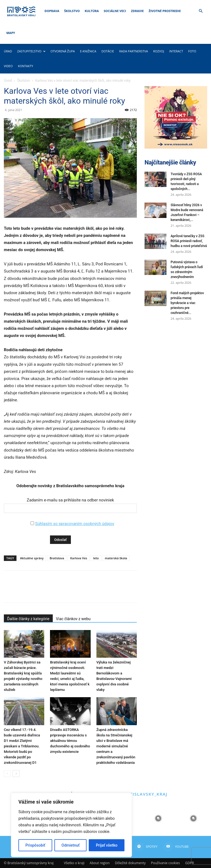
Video (8, 66)
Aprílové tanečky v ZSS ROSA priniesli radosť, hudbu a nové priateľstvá (189, 241)
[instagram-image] (158, 818)
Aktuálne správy (32, 558)
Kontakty (26, 66)
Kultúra (92, 11)
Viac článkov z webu (73, 619)
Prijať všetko (107, 845)
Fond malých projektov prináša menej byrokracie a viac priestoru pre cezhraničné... (187, 303)
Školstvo (72, 11)
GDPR (190, 863)
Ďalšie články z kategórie (28, 619)
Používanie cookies (165, 863)
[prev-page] (7, 774)
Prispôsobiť (35, 845)
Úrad (8, 51)
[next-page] (16, 774)
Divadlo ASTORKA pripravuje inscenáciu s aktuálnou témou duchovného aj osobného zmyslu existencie (70, 741)
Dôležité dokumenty (130, 863)
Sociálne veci (115, 11)
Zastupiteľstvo (31, 51)
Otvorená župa (63, 51)
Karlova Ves (79, 558)
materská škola (116, 558)
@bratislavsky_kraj (142, 794)
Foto (192, 51)
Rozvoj (159, 51)
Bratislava (57, 558)
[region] (71, 825)
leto (96, 558)
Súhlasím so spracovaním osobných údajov (75, 524)
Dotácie (108, 51)
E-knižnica (88, 51)
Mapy (11, 33)
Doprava (52, 11)
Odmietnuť (71, 845)
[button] (201, 11)
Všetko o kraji (74, 863)
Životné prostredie (165, 11)
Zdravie (137, 11)
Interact (176, 51)
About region (100, 863)
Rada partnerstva (134, 51)
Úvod (8, 80)
